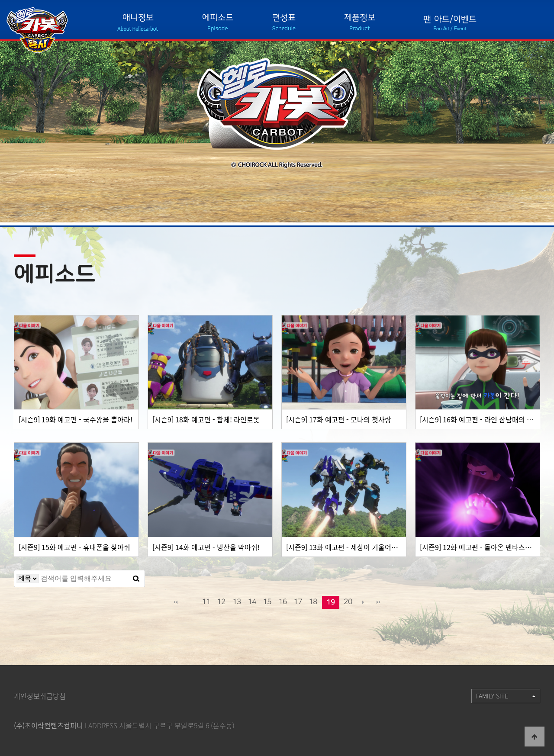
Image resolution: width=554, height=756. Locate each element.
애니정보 (138, 18)
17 (298, 602)
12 (221, 602)
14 (252, 602)
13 (237, 602)
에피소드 (218, 18)
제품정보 (360, 18)
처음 (175, 602)
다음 (363, 602)
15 (267, 602)
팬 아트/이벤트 (450, 19)
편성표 (284, 18)
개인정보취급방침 (40, 696)
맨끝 (379, 602)
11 (206, 602)
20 (348, 602)
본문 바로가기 (0, 0)
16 (283, 602)
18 (313, 602)
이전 (191, 602)
